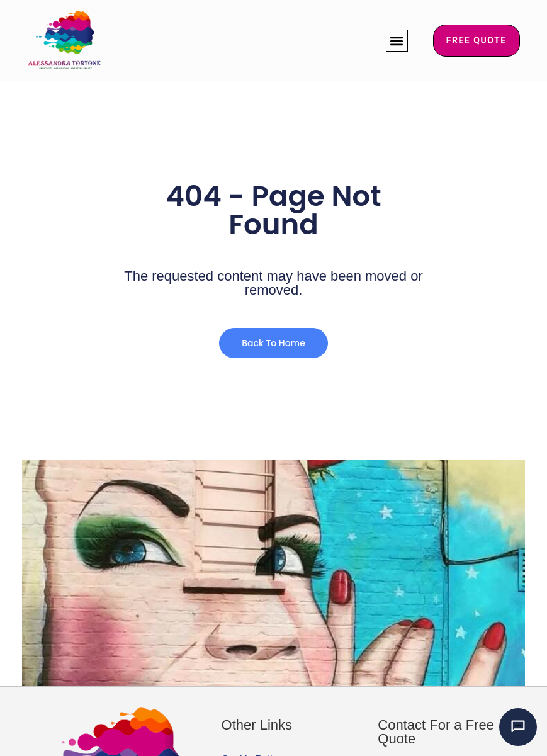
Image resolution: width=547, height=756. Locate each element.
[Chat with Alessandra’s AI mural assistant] (518, 727)
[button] (397, 41)
